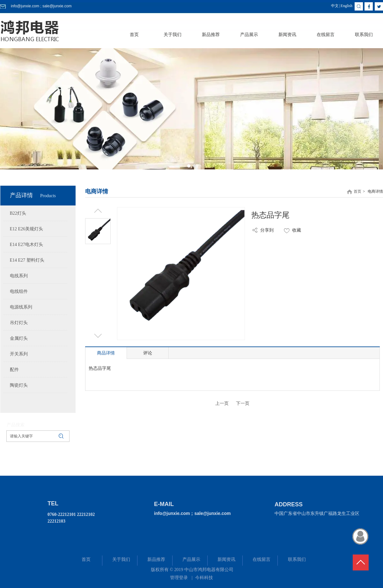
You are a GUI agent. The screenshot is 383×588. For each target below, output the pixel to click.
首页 (357, 191)
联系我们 (297, 559)
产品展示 (191, 559)
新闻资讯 (226, 559)
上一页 (222, 403)
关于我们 (121, 559)
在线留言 (261, 559)
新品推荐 (156, 559)
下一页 (243, 403)
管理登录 (179, 578)
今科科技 (204, 578)
